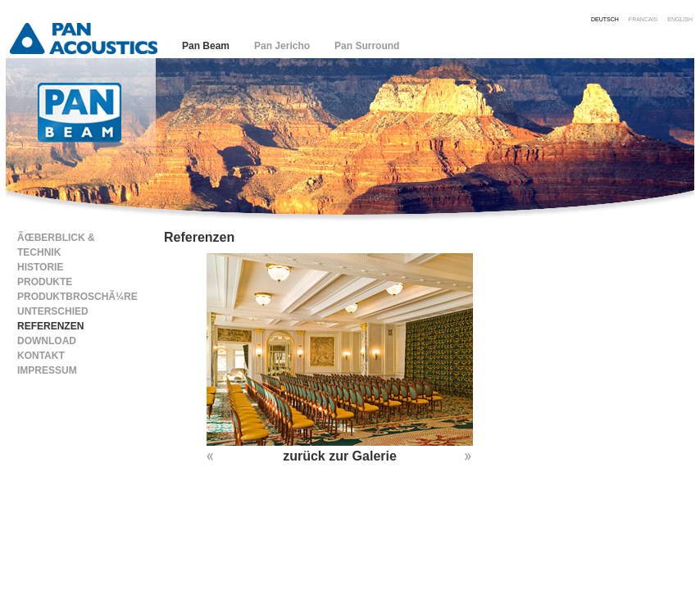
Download (47, 341)
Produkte (45, 282)
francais (643, 18)
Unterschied (53, 311)
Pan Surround (367, 46)
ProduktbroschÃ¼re (77, 297)
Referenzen (50, 326)
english (680, 18)
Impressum (47, 370)
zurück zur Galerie (340, 456)
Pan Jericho (282, 46)
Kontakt (41, 356)
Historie (40, 267)
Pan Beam (206, 46)
